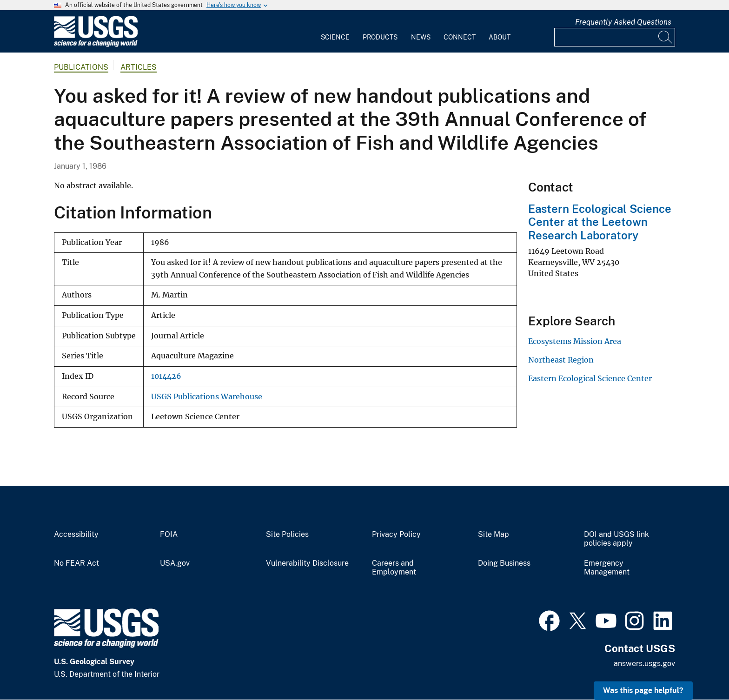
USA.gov (175, 563)
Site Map (494, 535)
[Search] (666, 37)
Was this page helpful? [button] (643, 690)
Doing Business (504, 563)
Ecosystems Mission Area (575, 341)
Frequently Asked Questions (623, 22)
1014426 (166, 376)
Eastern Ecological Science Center (590, 378)
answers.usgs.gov (644, 664)
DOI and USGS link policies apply (616, 539)
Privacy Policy (396, 535)
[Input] (615, 37)
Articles (139, 67)
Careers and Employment (394, 568)
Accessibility (76, 535)
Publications (81, 67)
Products (380, 37)
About (500, 37)
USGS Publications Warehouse (207, 397)
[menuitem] (335, 32)
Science (335, 37)
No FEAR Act (76, 563)
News (421, 37)
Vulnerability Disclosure (307, 563)
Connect (460, 37)
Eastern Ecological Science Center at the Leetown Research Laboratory (600, 222)
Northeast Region (561, 360)
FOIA (169, 535)
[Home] (96, 45)
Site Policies (287, 535)
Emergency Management (607, 568)
